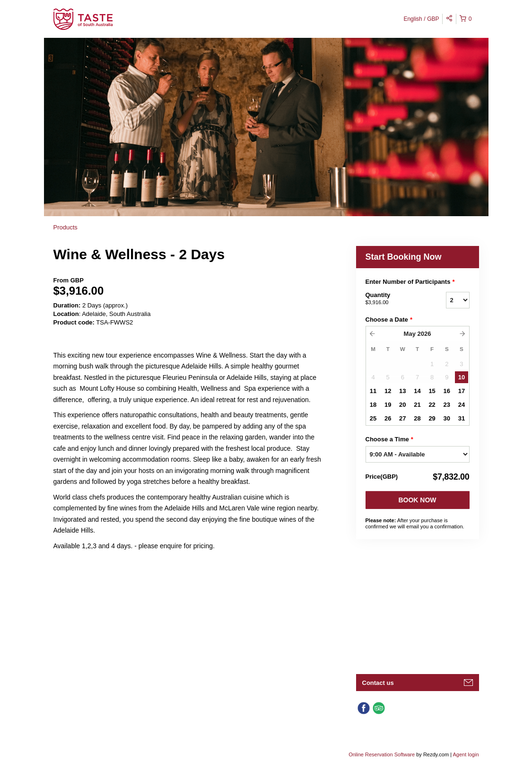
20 (402, 405)
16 (447, 391)
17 (462, 391)
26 (388, 418)
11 (373, 391)
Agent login (466, 754)
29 (432, 418)
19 (388, 405)
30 (447, 418)
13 (402, 391)
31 (462, 418)
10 (462, 377)
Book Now (417, 500)
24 (462, 405)
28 (417, 418)
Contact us (378, 683)
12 (388, 391)
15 (432, 391)
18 (373, 405)
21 (417, 405)
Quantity (394, 299)
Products (65, 227)
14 (417, 391)
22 (432, 405)
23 (447, 405)
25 (373, 418)
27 (402, 418)
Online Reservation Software (382, 754)
